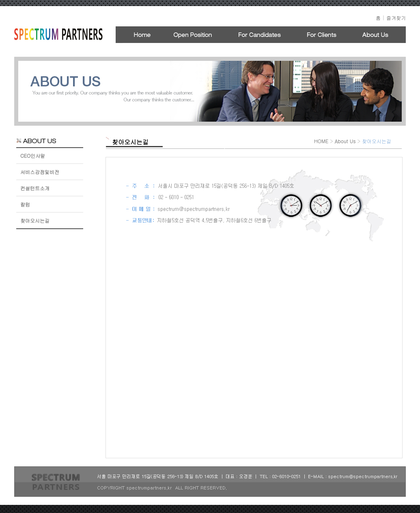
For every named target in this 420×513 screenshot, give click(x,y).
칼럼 (25, 204)
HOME (321, 141)
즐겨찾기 (396, 18)
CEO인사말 (33, 156)
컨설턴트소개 (35, 188)
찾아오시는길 (35, 220)
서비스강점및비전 (40, 172)
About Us (345, 141)
